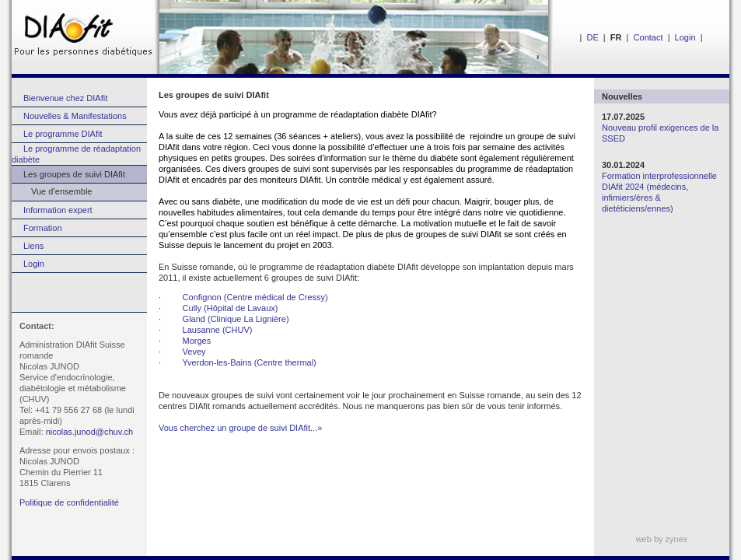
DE (592, 37)
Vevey (194, 352)
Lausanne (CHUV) (218, 330)
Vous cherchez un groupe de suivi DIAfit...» (240, 428)
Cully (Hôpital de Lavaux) (231, 308)
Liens (33, 246)
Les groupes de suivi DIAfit (74, 174)
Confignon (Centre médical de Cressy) (255, 297)
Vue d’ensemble (52, 191)
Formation (43, 228)
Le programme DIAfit (63, 134)
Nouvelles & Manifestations (75, 116)
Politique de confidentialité (69, 502)
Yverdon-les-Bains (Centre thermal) (249, 362)
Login (685, 37)
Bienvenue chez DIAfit (65, 98)
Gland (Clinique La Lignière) (236, 319)
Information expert (58, 210)
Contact (648, 37)
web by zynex (662, 539)
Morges (197, 341)
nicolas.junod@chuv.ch (89, 432)
